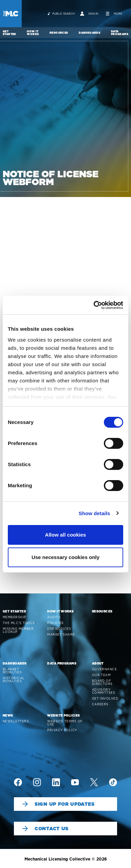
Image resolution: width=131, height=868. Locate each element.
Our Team (101, 675)
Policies (55, 623)
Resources (59, 33)
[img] (18, 782)
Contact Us (45, 829)
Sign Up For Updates (58, 804)
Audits (54, 617)
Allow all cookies (66, 535)
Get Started (10, 33)
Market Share (61, 634)
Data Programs (120, 33)
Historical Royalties (14, 679)
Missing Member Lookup (18, 630)
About (98, 663)
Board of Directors (102, 682)
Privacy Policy (62, 730)
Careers (100, 704)
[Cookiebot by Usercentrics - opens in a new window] (94, 305)
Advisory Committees (104, 691)
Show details (95, 513)
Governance (105, 669)
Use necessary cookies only (65, 557)
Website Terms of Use (65, 723)
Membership (14, 617)
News (8, 715)
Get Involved (105, 698)
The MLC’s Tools (19, 623)
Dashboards (89, 33)
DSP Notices (59, 629)
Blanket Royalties (12, 671)
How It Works (33, 33)
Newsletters (16, 721)
